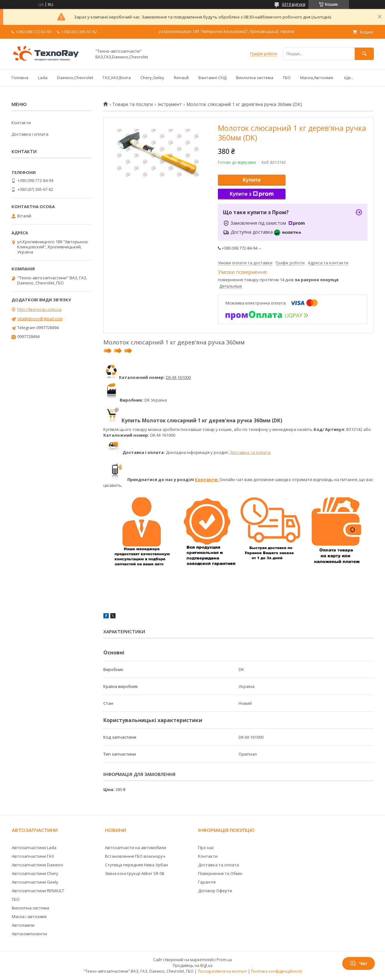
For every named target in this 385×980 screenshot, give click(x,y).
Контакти (21, 123)
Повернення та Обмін (220, 873)
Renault (181, 78)
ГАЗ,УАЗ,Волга (117, 78)
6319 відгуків (294, 4)
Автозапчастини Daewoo (37, 865)
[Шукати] (364, 54)
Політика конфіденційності (276, 971)
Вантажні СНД (212, 78)
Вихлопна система (255, 78)
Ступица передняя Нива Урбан (137, 865)
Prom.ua (224, 960)
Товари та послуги (133, 104)
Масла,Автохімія (317, 78)
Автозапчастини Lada (34, 848)
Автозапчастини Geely (35, 882)
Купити (252, 180)
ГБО (287, 78)
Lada (43, 78)
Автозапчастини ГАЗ (33, 856)
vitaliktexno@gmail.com (40, 319)
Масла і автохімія (29, 916)
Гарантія (207, 882)
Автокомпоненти (29, 934)
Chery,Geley (152, 78)
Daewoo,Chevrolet (75, 78)
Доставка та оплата (250, 452)
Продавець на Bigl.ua (193, 965)
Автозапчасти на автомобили (136, 848)
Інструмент (170, 104)
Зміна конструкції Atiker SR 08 (134, 873)
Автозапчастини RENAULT (38, 891)
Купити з (252, 194)
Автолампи (23, 925)
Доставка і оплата (30, 134)
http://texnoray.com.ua (39, 309)
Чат (359, 963)
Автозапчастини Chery (35, 873)
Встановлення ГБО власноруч (135, 856)
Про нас (206, 848)
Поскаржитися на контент (222, 971)
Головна (20, 78)
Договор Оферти (215, 891)
